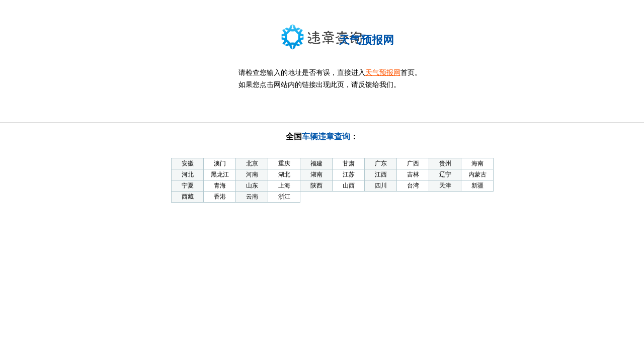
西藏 (188, 197)
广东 (381, 163)
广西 (413, 163)
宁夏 (188, 186)
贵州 (445, 163)
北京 (252, 163)
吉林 (413, 174)
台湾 (413, 186)
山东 (252, 186)
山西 (349, 186)
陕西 (316, 186)
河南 (252, 174)
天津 (445, 186)
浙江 (284, 197)
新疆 (477, 186)
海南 (477, 163)
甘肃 (349, 163)
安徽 (188, 163)
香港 (220, 197)
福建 (316, 163)
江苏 (349, 174)
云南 (252, 197)
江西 (381, 174)
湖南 (316, 174)
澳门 (220, 163)
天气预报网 (383, 73)
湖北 (284, 174)
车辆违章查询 (326, 137)
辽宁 (445, 174)
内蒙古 (477, 174)
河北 (188, 174)
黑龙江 (220, 174)
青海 (220, 186)
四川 (381, 186)
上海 (284, 186)
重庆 (284, 163)
